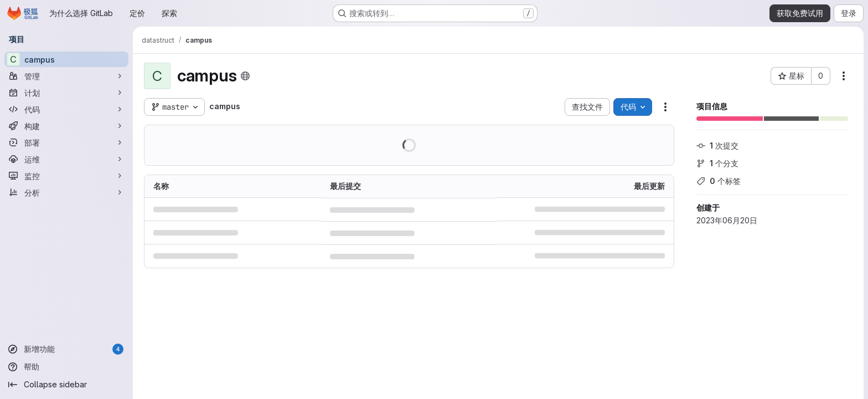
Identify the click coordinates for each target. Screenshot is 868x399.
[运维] (66, 159)
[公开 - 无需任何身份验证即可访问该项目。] (245, 76)
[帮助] (66, 367)
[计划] (66, 93)
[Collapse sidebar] (66, 385)
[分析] (66, 192)
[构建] (66, 126)
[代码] (66, 109)
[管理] (66, 76)
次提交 (717, 145)
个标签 (719, 181)
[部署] (66, 142)
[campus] (66, 59)
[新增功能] (66, 349)
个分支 (717, 163)
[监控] (66, 176)
